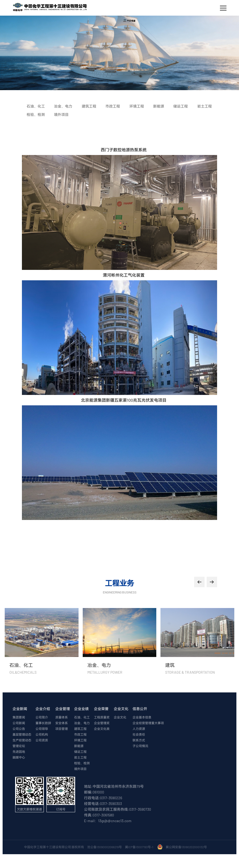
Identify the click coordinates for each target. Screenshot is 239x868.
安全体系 (62, 723)
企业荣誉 (101, 709)
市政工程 (80, 735)
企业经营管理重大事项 (148, 723)
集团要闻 (19, 717)
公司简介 (42, 717)
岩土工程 (80, 758)
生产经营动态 (22, 740)
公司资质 (42, 740)
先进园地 (19, 752)
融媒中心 (19, 758)
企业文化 (121, 709)
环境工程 (80, 740)
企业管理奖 (102, 723)
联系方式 (139, 740)
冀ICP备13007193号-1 (140, 847)
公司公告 (19, 729)
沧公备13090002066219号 (104, 847)
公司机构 (42, 735)
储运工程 (80, 752)
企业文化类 (102, 729)
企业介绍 (43, 709)
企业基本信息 (142, 717)
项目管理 (62, 729)
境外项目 (80, 769)
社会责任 (139, 735)
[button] (199, 582)
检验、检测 (82, 763)
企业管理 (63, 709)
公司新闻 (19, 723)
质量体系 (62, 717)
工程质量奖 (102, 717)
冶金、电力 (82, 723)
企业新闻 (20, 709)
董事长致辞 (43, 723)
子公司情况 (140, 746)
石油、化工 (82, 717)
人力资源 (139, 729)
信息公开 (140, 709)
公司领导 (42, 729)
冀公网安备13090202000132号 (187, 847)
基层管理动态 (22, 735)
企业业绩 (81, 709)
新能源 (79, 746)
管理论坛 (19, 746)
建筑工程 (80, 729)
